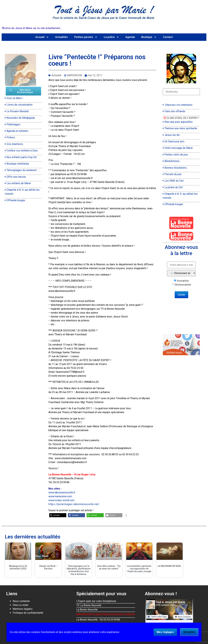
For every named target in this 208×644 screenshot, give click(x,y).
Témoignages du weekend (21, 170)
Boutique (149, 37)
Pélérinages (13, 124)
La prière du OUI (174, 187)
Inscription (183, 281)
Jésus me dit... (173, 135)
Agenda (130, 37)
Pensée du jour (173, 174)
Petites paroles (86, 37)
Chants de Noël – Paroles (48, 567)
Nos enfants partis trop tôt (22, 157)
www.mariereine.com (60, 496)
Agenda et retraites (17, 131)
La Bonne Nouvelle (87, 610)
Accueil (42, 37)
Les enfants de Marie (19, 183)
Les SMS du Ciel (174, 181)
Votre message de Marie (179, 148)
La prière (111, 37)
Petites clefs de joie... (177, 155)
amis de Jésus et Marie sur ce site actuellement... (32, 28)
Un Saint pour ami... (175, 141)
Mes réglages (165, 632)
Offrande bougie (16, 200)
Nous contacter (21, 601)
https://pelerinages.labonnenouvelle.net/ (74, 504)
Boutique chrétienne (18, 164)
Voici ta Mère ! (15, 98)
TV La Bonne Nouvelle (89, 605)
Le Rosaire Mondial (18, 111)
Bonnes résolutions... (176, 168)
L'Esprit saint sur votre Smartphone (96, 601)
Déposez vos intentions (179, 105)
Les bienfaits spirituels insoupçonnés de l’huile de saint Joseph (139, 569)
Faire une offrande (175, 111)
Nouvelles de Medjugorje (21, 118)
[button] (58, 515)
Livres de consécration (19, 105)
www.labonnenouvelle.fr (62, 492)
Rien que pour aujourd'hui (179, 122)
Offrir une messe (16, 177)
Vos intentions (15, 144)
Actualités (62, 37)
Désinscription (183, 285)
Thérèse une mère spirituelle (181, 128)
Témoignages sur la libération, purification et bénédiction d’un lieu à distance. (79, 570)
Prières (11, 137)
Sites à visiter (21, 605)
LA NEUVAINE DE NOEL (169, 566)
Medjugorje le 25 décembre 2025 (18, 567)
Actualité (56, 75)
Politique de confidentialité (28, 613)
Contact (168, 37)
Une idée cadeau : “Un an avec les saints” (109, 567)
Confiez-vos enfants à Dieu (22, 151)
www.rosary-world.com (61, 500)
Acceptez (189, 632)
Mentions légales (23, 609)
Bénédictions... (173, 161)
